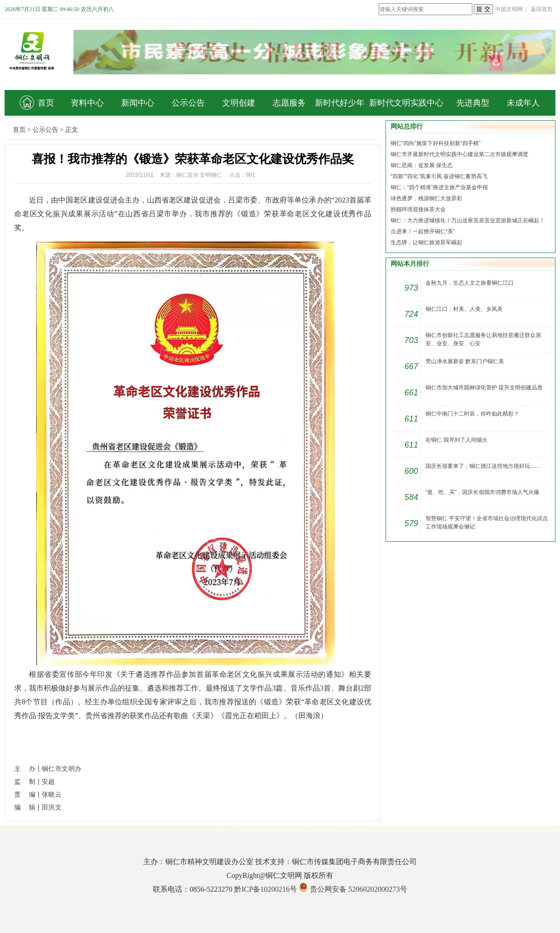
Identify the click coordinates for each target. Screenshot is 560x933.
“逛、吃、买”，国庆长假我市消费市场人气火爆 (482, 492)
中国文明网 (509, 9)
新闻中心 (138, 103)
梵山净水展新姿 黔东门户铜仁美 (465, 361)
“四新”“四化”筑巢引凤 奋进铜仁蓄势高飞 (439, 176)
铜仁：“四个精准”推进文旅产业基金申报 (439, 187)
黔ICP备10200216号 (266, 889)
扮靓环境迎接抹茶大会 (418, 209)
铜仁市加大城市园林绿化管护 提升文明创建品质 (484, 388)
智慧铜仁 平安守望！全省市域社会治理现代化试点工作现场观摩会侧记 (487, 523)
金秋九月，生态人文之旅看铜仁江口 (470, 283)
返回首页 (542, 9)
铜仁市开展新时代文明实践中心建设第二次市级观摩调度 (459, 154)
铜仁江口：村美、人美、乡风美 (464, 309)
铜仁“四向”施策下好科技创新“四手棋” (436, 143)
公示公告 (188, 103)
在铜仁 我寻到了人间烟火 (456, 440)
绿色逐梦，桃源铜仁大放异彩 (426, 198)
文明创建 (239, 103)
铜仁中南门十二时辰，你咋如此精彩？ (472, 414)
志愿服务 (289, 103)
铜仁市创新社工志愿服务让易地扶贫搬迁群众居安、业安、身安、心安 (483, 339)
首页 (37, 103)
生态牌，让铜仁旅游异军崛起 (426, 242)
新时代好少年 (340, 103)
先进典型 (473, 103)
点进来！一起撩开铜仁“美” (423, 231)
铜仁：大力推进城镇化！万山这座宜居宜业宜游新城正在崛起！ (468, 220)
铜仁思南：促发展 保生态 (422, 165)
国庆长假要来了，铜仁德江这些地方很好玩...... (482, 466)
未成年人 (523, 103)
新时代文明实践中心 (406, 103)
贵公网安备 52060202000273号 (358, 889)
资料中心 (87, 103)
